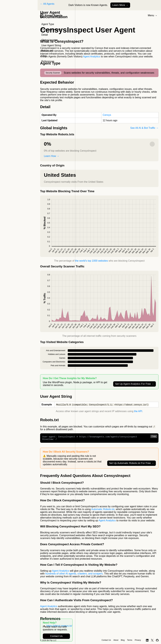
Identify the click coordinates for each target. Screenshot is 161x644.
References (48, 61)
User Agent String (51, 45)
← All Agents (47, 4)
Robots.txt (47, 51)
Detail (45, 35)
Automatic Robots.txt (103, 510)
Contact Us (56, 636)
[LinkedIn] (147, 640)
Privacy (138, 640)
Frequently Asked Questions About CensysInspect (85, 477)
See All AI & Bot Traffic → (144, 128)
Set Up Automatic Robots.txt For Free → (132, 464)
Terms (130, 640)
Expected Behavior (52, 29)
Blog (123, 640)
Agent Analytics (92, 56)
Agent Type (48, 24)
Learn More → (120, 5)
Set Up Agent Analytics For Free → (135, 384)
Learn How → (52, 156)
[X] (152, 640)
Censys (107, 115)
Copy (154, 437)
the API (138, 411)
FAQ (44, 56)
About (116, 640)
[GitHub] (157, 640)
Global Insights (50, 40)
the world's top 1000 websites (91, 261)
